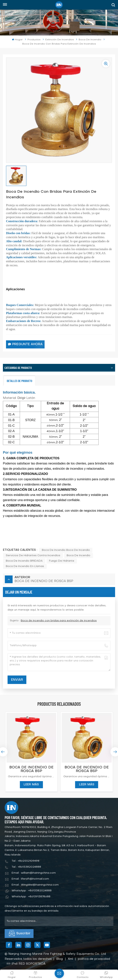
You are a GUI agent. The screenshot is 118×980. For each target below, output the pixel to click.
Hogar (17, 40)
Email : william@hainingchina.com (34, 873)
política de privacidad (94, 959)
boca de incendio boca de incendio (66, 550)
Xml (70, 959)
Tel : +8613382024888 (26, 867)
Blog (59, 959)
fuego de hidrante (62, 561)
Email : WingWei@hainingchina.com (35, 885)
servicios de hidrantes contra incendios (33, 556)
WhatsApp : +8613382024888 (32, 891)
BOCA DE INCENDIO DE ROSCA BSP (31, 769)
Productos (34, 40)
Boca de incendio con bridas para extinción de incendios (59, 621)
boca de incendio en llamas (25, 566)
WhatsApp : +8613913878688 (31, 897)
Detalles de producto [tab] (19, 381)
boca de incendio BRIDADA (24, 561)
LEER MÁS (31, 785)
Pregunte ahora (25, 344)
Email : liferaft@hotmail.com (30, 879)
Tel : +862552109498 (25, 861)
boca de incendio (78, 556)
